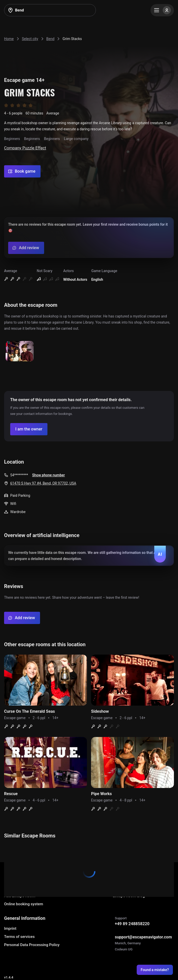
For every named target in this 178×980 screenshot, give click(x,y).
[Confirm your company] (29, 429)
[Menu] (162, 10)
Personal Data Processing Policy (32, 945)
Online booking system (24, 904)
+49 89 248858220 (132, 924)
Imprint (10, 928)
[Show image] (20, 352)
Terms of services (19, 937)
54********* (19, 475)
